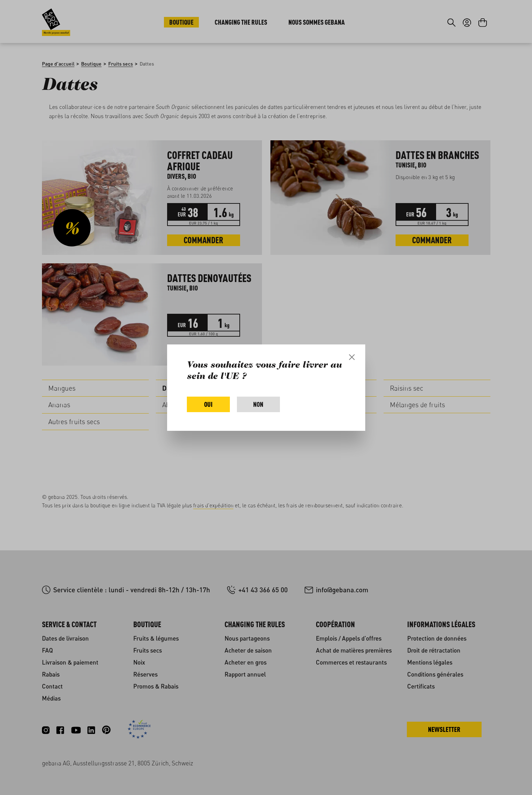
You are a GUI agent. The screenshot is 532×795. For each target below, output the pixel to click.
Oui (208, 404)
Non (258, 404)
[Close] (352, 357)
